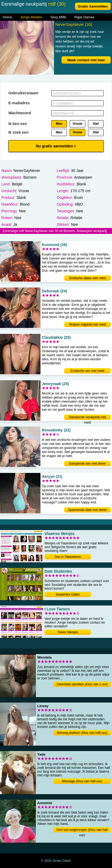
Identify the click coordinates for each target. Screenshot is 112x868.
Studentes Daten (68, 594)
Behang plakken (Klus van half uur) (82, 733)
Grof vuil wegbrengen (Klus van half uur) (82, 830)
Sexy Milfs (58, 17)
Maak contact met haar (86, 60)
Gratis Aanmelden (93, 6)
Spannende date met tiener (88, 510)
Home (7, 17)
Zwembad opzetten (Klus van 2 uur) (82, 684)
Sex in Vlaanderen (68, 557)
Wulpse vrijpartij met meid (87, 324)
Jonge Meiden (31, 17)
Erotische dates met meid (87, 278)
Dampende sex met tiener (87, 464)
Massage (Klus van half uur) (82, 781)
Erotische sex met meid (88, 371)
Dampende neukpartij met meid (87, 418)
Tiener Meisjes (68, 632)
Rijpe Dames (84, 17)
